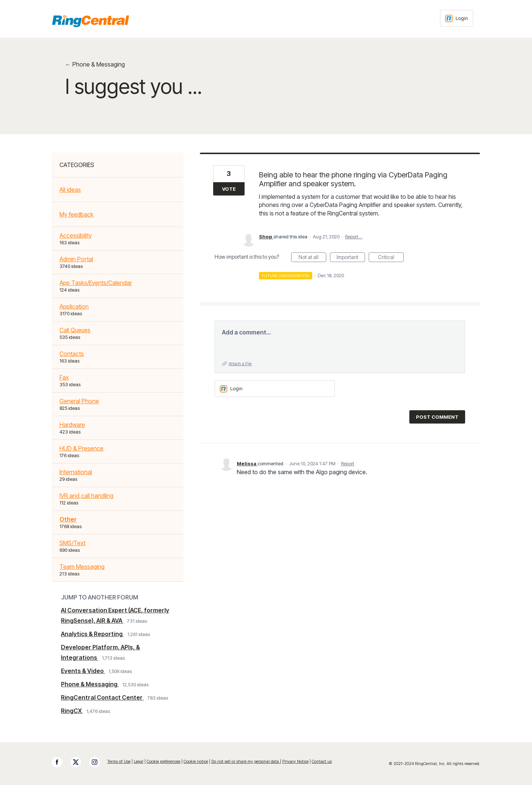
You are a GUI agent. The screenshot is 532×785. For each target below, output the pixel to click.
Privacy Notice (295, 761)
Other (68, 519)
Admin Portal (76, 259)
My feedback (76, 214)
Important (351, 258)
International (76, 472)
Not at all (312, 258)
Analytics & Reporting (92, 634)
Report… (354, 237)
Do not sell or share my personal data (246, 761)
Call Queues (75, 330)
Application (74, 306)
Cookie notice (196, 761)
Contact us (322, 761)
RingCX (72, 711)
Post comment (437, 417)
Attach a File (240, 364)
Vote (229, 189)
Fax (64, 377)
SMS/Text (72, 543)
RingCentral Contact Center (102, 697)
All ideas (70, 190)
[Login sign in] (457, 18)
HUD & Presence (81, 448)
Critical (391, 258)
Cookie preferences (163, 761)
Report (348, 463)
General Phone (79, 401)
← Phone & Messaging (95, 64)
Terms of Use (119, 761)
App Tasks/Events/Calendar (96, 283)
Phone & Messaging (90, 684)
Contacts (72, 354)
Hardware (72, 425)
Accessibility (76, 235)
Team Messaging (82, 567)
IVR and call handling (86, 496)
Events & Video (83, 671)
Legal (139, 761)
